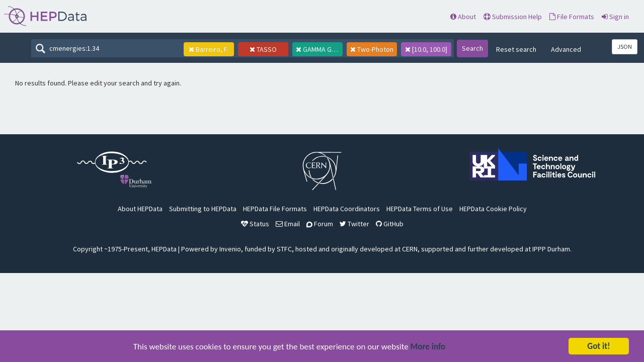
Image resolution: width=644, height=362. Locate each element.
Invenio (230, 249)
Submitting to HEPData (203, 209)
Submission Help (513, 17)
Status (255, 224)
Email (288, 224)
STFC (284, 249)
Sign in (615, 17)
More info (428, 348)
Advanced (566, 49)
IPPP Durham (551, 249)
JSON (625, 47)
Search (472, 48)
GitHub (390, 224)
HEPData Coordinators (347, 209)
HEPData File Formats (275, 209)
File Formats (572, 17)
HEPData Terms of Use (420, 209)
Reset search (516, 49)
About (463, 17)
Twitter (354, 224)
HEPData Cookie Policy (493, 209)
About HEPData (140, 209)
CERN (410, 249)
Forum (320, 224)
